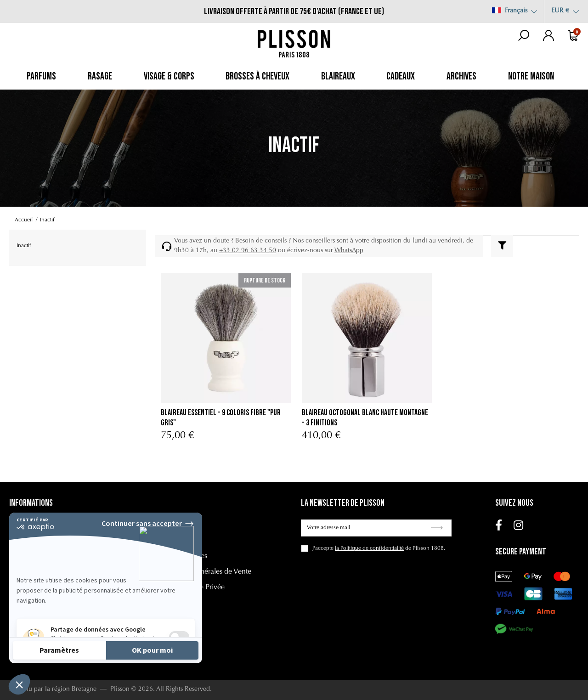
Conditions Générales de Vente (203, 572)
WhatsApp (349, 251)
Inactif (24, 246)
